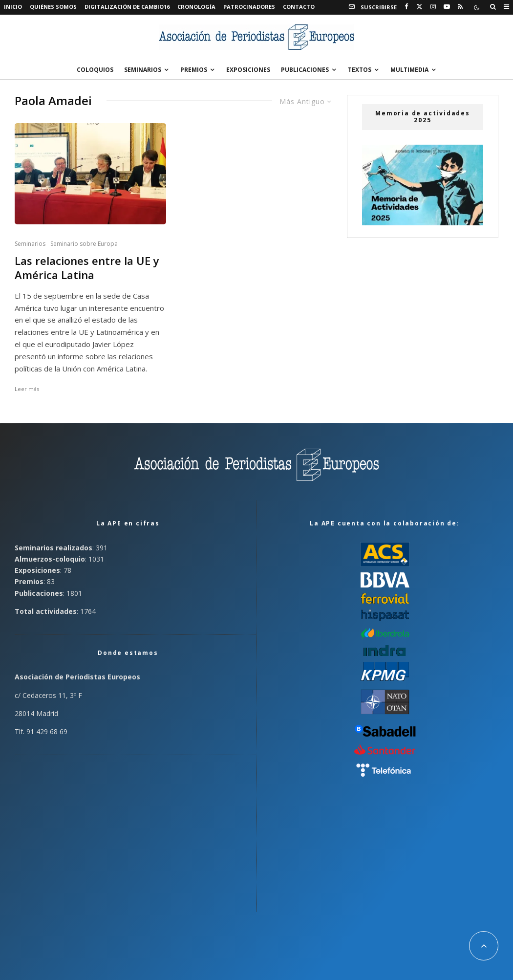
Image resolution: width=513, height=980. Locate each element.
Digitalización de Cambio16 (127, 7)
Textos (360, 70)
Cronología (196, 7)
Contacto (299, 7)
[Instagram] (433, 7)
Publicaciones (305, 70)
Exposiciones (248, 70)
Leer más (27, 389)
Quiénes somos (53, 7)
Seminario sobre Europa (84, 244)
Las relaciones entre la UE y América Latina (87, 268)
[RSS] (460, 7)
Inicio (13, 7)
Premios (194, 70)
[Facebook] (406, 7)
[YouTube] (447, 7)
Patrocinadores (249, 7)
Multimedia (409, 70)
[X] (419, 7)
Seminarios (143, 70)
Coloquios (95, 70)
